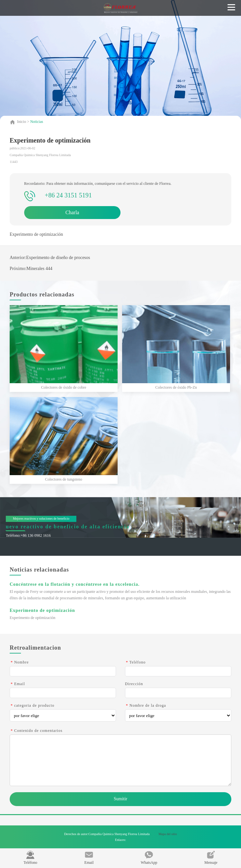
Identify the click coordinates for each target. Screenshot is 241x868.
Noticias (37, 122)
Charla (72, 212)
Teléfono (30, 858)
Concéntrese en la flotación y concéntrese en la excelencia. (75, 584)
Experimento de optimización (42, 610)
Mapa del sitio (168, 834)
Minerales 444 (39, 269)
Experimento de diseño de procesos (58, 258)
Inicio (22, 122)
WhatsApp (149, 858)
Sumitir (120, 799)
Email (89, 858)
